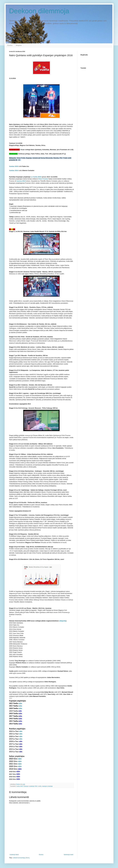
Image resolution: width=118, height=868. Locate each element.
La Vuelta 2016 (36, 177)
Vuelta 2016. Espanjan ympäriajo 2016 (27, 786)
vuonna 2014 (21, 181)
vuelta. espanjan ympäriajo (45, 786)
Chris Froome (43, 179)
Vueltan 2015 (14, 166)
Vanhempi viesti (68, 855)
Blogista (19, 45)
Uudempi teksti (14, 855)
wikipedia (62, 621)
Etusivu (10, 45)
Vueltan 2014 (14, 170)
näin (20, 703)
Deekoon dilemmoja (39, 11)
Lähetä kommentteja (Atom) (21, 858)
